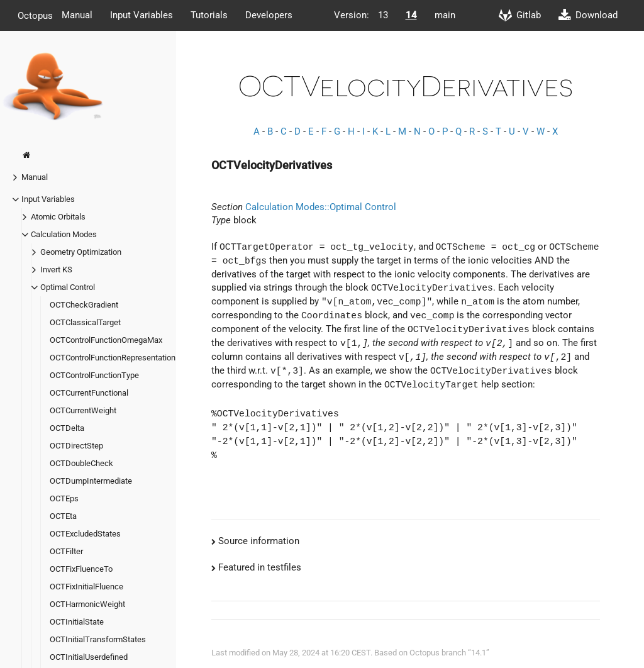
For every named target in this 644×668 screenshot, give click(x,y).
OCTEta (63, 516)
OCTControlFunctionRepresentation (113, 358)
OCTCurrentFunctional (89, 393)
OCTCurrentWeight (83, 410)
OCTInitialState (77, 622)
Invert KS (56, 270)
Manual (77, 15)
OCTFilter (66, 551)
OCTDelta (67, 428)
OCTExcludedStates (85, 534)
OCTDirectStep (76, 446)
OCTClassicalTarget (85, 322)
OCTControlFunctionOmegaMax (106, 340)
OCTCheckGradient (84, 305)
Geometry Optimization (81, 252)
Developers (269, 15)
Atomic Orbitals (58, 217)
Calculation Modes (64, 234)
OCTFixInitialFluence (86, 587)
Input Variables (142, 15)
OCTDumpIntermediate (91, 481)
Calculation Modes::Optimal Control (321, 207)
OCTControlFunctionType (94, 375)
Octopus (35, 15)
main (445, 15)
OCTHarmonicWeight (87, 604)
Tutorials (209, 15)
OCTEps (64, 498)
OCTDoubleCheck (81, 463)
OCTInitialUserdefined (89, 657)
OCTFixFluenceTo (81, 569)
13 (383, 15)
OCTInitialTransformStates (98, 639)
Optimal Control (68, 287)
